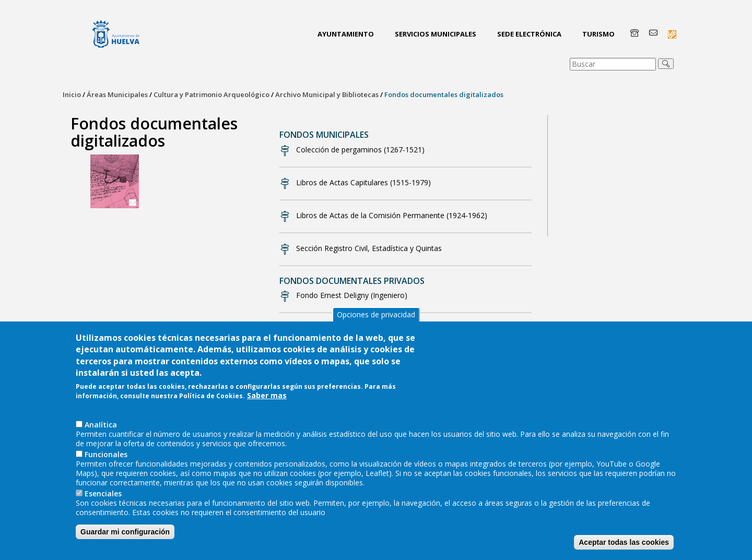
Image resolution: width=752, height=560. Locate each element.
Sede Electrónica (529, 34)
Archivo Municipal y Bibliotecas (327, 94)
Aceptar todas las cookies (624, 548)
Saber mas (267, 402)
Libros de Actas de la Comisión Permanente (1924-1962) (392, 215)
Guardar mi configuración (125, 538)
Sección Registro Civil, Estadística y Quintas (369, 248)
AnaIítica (101, 430)
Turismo (598, 34)
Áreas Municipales (117, 94)
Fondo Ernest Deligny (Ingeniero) (352, 295)
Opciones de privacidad (376, 320)
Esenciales (103, 499)
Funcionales (106, 460)
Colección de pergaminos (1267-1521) (360, 150)
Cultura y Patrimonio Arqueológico (211, 94)
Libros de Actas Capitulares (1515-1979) (363, 182)
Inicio (72, 94)
